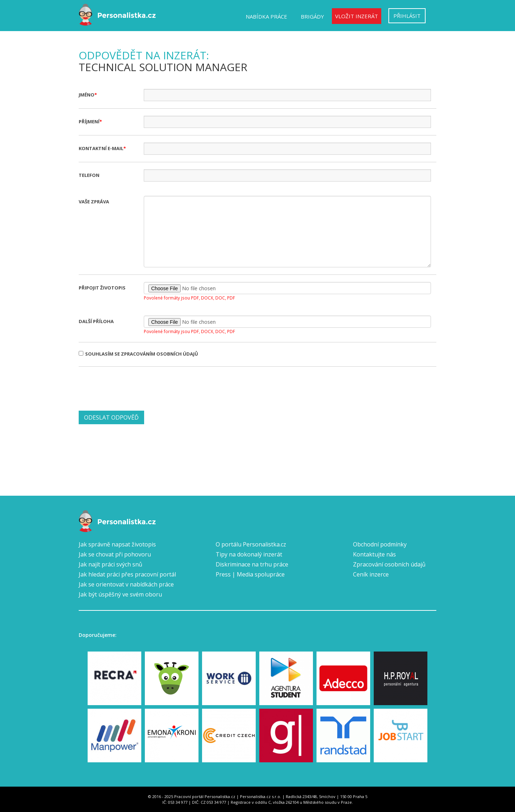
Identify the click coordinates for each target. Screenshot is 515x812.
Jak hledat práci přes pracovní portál (127, 574)
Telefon (89, 175)
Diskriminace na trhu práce (252, 564)
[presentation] (133, 388)
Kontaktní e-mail (101, 148)
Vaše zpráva (94, 202)
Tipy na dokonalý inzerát (249, 554)
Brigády (312, 16)
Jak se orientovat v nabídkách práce (126, 584)
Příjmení (89, 122)
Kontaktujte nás (374, 554)
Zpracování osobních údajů (389, 564)
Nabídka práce (266, 16)
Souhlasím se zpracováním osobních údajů (138, 354)
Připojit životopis (102, 288)
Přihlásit (407, 16)
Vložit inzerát (357, 16)
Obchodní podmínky (380, 544)
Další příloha (96, 321)
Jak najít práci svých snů (111, 564)
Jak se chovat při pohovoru (115, 554)
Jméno (87, 95)
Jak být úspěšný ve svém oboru (120, 594)
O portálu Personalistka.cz (251, 544)
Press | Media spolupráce (250, 574)
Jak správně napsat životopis (117, 544)
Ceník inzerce (371, 574)
